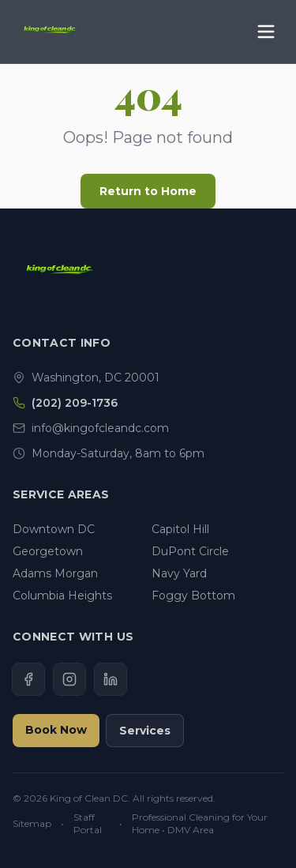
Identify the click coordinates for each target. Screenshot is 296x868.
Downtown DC (54, 529)
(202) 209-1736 (75, 403)
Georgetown (48, 551)
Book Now (56, 730)
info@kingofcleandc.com (100, 428)
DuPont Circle (190, 551)
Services (145, 731)
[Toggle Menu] (266, 32)
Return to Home (148, 191)
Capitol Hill (180, 529)
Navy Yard (179, 573)
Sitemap (32, 823)
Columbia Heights (62, 596)
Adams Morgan (55, 573)
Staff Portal (88, 823)
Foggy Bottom (193, 596)
